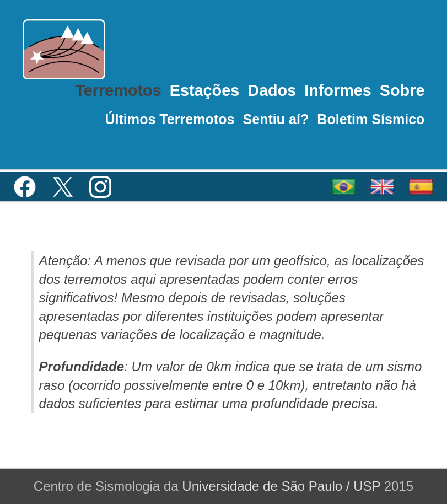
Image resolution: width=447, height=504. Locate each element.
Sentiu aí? (276, 119)
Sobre (402, 90)
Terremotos (118, 90)
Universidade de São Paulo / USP (281, 486)
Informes (338, 90)
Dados (272, 90)
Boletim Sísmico (371, 119)
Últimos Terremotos (169, 119)
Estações (204, 90)
